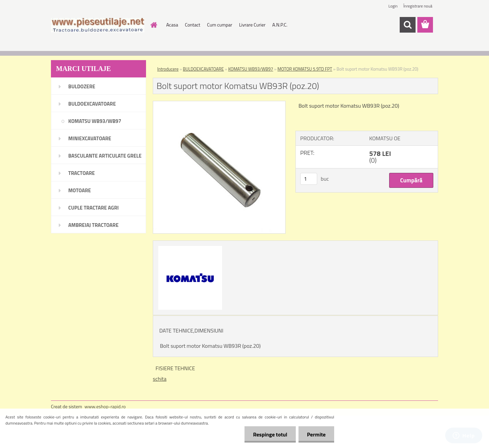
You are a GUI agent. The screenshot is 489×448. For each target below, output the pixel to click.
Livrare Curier (252, 25)
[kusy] (309, 179)
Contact (192, 25)
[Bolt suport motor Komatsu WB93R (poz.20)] (219, 104)
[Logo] (98, 25)
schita (160, 379)
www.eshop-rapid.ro (105, 406)
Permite (316, 434)
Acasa (172, 25)
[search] (407, 25)
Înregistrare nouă (418, 6)
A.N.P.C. (280, 25)
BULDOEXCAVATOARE (204, 69)
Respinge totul (270, 434)
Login (393, 6)
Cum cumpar (220, 25)
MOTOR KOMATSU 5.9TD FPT (305, 69)
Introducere (168, 69)
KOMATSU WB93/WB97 (251, 69)
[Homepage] (153, 25)
